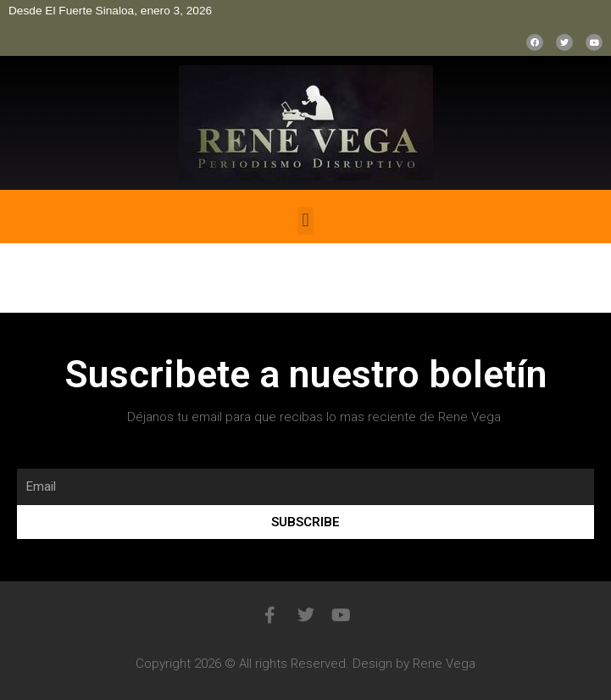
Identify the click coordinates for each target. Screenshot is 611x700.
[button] (305, 221)
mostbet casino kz (13, 190)
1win (32, 190)
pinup (2, 190)
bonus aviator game (25, 190)
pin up (5, 190)
